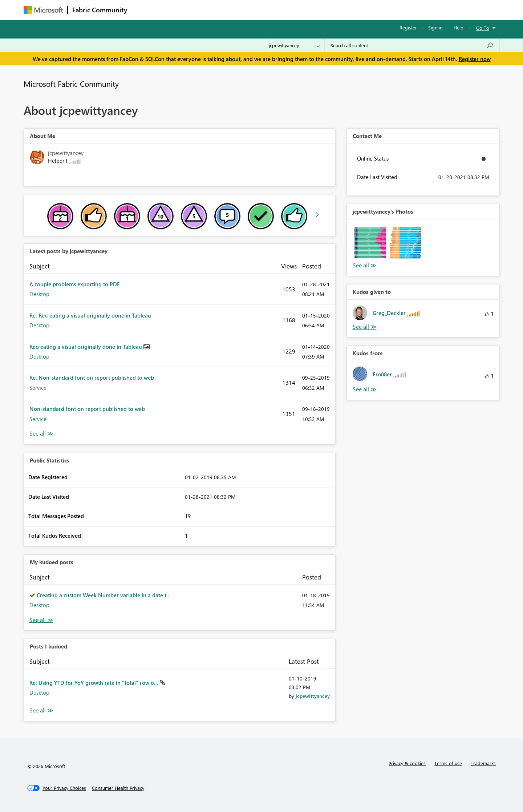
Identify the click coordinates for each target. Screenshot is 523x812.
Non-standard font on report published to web (87, 409)
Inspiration (176, 10)
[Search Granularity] (294, 45)
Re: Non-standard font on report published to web (92, 377)
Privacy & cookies (407, 763)
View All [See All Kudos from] (365, 389)
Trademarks (483, 763)
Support (329, 10)
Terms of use (448, 763)
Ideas (205, 10)
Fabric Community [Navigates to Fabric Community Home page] (100, 10)
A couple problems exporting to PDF (75, 284)
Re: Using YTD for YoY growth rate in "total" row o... (95, 683)
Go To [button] (483, 28)
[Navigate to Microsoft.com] (43, 10)
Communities (238, 10)
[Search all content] (412, 45)
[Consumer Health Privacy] (118, 788)
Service (38, 388)
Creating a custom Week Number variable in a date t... (104, 595)
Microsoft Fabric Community (71, 84)
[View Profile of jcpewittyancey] (313, 696)
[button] (370, 243)
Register (408, 27)
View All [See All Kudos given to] (365, 327)
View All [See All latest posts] (41, 434)
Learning (298, 10)
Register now (475, 59)
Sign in (435, 27)
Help (459, 27)
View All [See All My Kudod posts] (41, 620)
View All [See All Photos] (365, 265)
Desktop (39, 294)
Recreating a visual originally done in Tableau (86, 347)
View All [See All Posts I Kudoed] (41, 710)
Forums (144, 10)
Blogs (270, 10)
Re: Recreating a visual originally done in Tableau (90, 315)
